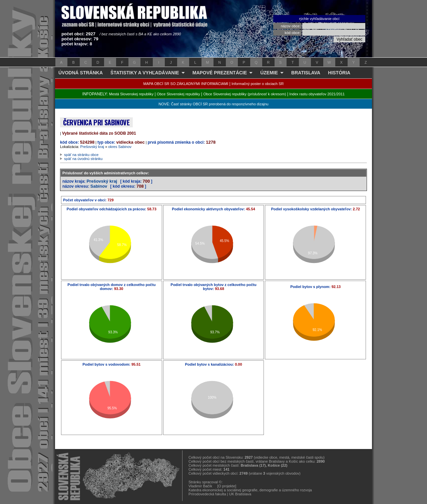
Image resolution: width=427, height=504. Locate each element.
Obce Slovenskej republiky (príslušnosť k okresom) (245, 94)
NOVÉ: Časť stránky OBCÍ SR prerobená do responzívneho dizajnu (213, 104)
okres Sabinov (120, 147)
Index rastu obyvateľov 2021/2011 (317, 94)
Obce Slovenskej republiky (178, 94)
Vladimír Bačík (200, 486)
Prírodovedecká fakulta (207, 494)
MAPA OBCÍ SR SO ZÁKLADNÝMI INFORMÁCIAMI (186, 84)
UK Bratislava (240, 494)
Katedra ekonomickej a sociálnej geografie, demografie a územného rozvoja (250, 490)
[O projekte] (227, 486)
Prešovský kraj (92, 147)
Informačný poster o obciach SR (258, 84)
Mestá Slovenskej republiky (131, 94)
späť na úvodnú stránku (83, 159)
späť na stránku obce (81, 155)
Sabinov (99, 186)
